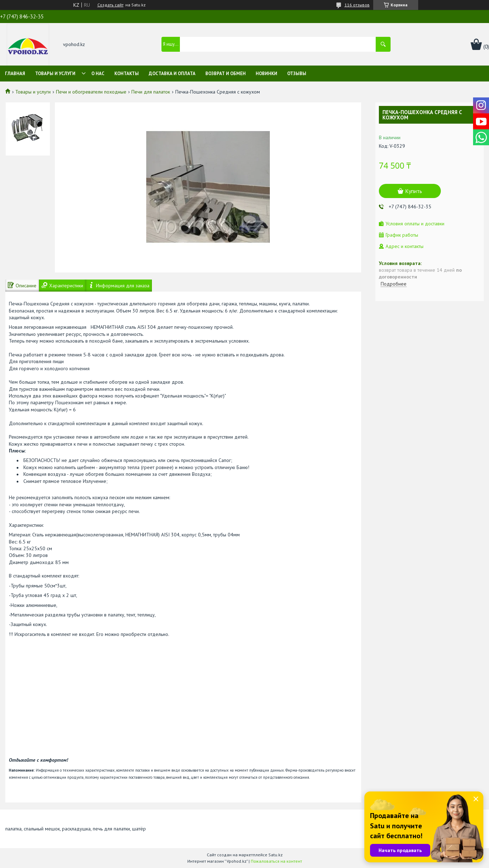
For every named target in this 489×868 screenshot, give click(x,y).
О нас (98, 74)
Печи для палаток (151, 92)
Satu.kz (275, 855)
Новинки (266, 74)
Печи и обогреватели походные (91, 92)
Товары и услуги (55, 74)
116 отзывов (357, 5)
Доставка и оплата (172, 74)
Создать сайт (110, 5)
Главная (15, 74)
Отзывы (297, 74)
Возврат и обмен (226, 74)
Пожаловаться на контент (276, 861)
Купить (414, 191)
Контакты (127, 74)
